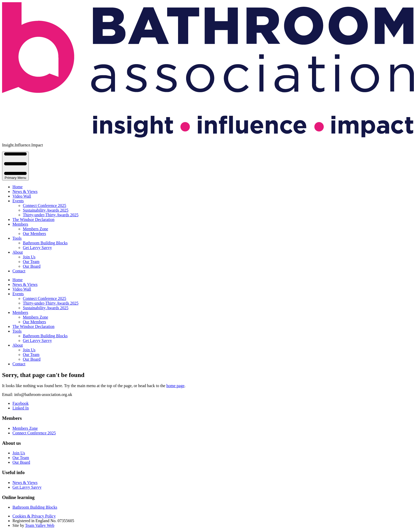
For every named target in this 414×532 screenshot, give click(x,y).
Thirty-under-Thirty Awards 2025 (51, 215)
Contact (19, 271)
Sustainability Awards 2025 (46, 210)
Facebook (21, 403)
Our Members (34, 234)
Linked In (21, 408)
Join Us (29, 257)
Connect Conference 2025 (45, 206)
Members (20, 224)
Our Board (32, 266)
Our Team (31, 262)
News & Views (25, 191)
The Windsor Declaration (33, 220)
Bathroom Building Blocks (45, 243)
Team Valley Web (40, 525)
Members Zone (35, 229)
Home (18, 187)
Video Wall (22, 196)
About (18, 252)
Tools (17, 238)
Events (18, 201)
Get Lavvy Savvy (37, 248)
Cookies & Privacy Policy (34, 516)
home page (175, 386)
